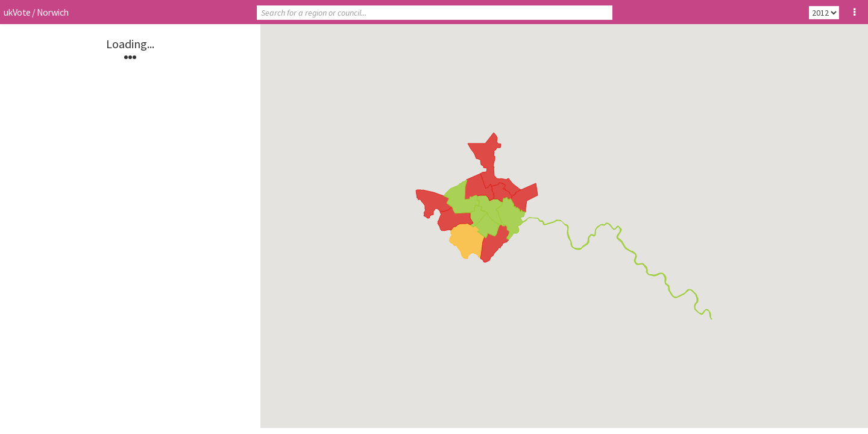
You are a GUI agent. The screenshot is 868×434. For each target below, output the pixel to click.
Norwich (53, 12)
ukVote (17, 12)
